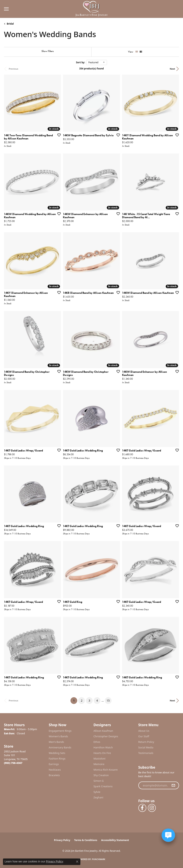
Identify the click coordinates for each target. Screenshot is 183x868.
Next (172, 69)
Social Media (146, 747)
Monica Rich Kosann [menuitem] (106, 770)
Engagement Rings (60, 731)
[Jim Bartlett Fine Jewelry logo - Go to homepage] (92, 9)
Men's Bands (56, 742)
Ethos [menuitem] (97, 742)
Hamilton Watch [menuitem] (103, 747)
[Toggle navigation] (5, 9)
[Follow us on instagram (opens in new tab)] (152, 808)
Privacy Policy (62, 840)
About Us (144, 731)
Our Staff (144, 736)
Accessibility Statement (115, 840)
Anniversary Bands (60, 747)
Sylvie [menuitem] (97, 792)
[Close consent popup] (77, 862)
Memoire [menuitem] (99, 764)
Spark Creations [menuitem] (103, 786)
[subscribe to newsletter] (173, 785)
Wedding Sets (57, 753)
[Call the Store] (13, 763)
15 (108, 700)
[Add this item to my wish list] (58, 135)
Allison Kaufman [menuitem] (103, 731)
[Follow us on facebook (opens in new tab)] (142, 808)
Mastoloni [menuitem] (99, 759)
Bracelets (54, 775)
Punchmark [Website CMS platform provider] (99, 859)
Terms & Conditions (86, 840)
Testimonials (146, 753)
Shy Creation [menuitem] (101, 775)
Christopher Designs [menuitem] (106, 736)
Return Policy (146, 742)
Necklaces (55, 770)
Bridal (10, 24)
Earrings (54, 764)
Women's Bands (58, 736)
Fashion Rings (57, 759)
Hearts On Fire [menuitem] (102, 753)
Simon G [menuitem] (99, 781)
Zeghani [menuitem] (98, 797)
